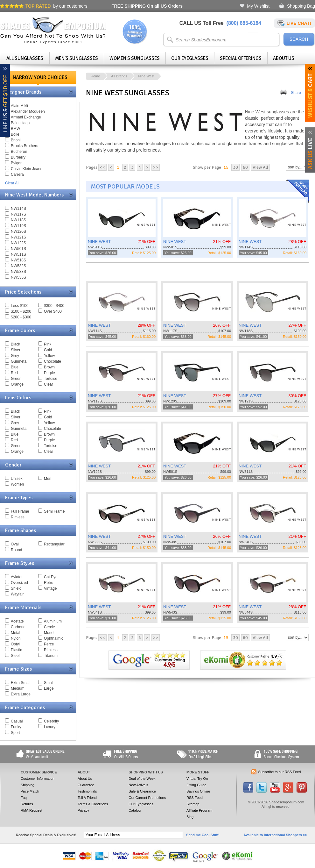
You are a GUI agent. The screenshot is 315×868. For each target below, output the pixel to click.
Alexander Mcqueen (28, 111)
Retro (49, 583)
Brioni (16, 140)
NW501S (18, 249)
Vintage (50, 588)
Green (16, 379)
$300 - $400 (54, 306)
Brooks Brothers (24, 146)
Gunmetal (19, 361)
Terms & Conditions (93, 804)
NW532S (18, 266)
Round (16, 550)
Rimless (18, 517)
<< (102, 167)
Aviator (17, 577)
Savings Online (198, 791)
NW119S (18, 226)
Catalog (135, 810)
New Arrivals (138, 785)
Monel (49, 633)
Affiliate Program (199, 810)
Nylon (16, 638)
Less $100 (20, 306)
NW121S (18, 237)
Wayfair (17, 594)
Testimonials (87, 791)
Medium (18, 688)
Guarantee (86, 785)
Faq (24, 798)
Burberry (18, 157)
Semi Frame (54, 511)
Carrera (17, 174)
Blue (15, 367)
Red (14, 373)
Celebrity (51, 721)
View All (260, 167)
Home (95, 76)
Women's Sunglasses (135, 58)
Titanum (51, 656)
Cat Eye (51, 577)
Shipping (28, 785)
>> (156, 167)
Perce (49, 644)
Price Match (30, 791)
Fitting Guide (196, 785)
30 (235, 167)
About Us (284, 58)
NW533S (18, 272)
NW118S (18, 220)
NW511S (18, 254)
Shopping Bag (301, 6)
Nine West (146, 76)
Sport (15, 733)
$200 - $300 (21, 317)
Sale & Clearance (142, 791)
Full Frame (20, 511)
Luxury (50, 727)
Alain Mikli (19, 106)
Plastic (16, 650)
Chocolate (52, 361)
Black (15, 344)
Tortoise (51, 379)
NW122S (18, 243)
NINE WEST (99, 242)
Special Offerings (241, 58)
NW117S (18, 214)
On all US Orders (147, 6)
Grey (15, 356)
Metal (15, 633)
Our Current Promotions (147, 798)
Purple (49, 373)
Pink (48, 344)
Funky (16, 727)
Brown (49, 367)
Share (296, 93)
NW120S (18, 231)
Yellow (49, 356)
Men (48, 479)
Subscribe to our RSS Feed (280, 772)
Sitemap (193, 804)
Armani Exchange (26, 117)
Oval (15, 544)
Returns (27, 804)
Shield (16, 588)
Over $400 (53, 311)
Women (17, 484)
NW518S (18, 260)
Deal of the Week (142, 779)
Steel (15, 656)
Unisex (17, 479)
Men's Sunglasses (77, 58)
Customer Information (38, 779)
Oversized (19, 583)
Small (49, 683)
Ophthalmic (54, 638)
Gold (48, 350)
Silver (16, 350)
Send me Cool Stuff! (203, 835)
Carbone (18, 627)
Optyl (15, 644)
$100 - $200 (21, 311)
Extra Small (21, 683)
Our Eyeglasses (190, 58)
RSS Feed (195, 798)
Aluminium (53, 621)
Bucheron (19, 152)
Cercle (49, 627)
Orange (17, 384)
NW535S (18, 277)
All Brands (119, 76)
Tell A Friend (87, 798)
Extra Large (21, 694)
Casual (17, 721)
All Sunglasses (25, 58)
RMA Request (31, 810)
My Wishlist (258, 6)
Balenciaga (20, 123)
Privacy (83, 810)
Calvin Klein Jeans (27, 169)
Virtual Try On (197, 779)
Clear (49, 384)
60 (245, 167)
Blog (190, 817)
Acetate (17, 621)
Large (49, 688)
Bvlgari (17, 163)
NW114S (18, 209)
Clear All (12, 183)
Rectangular (54, 544)
